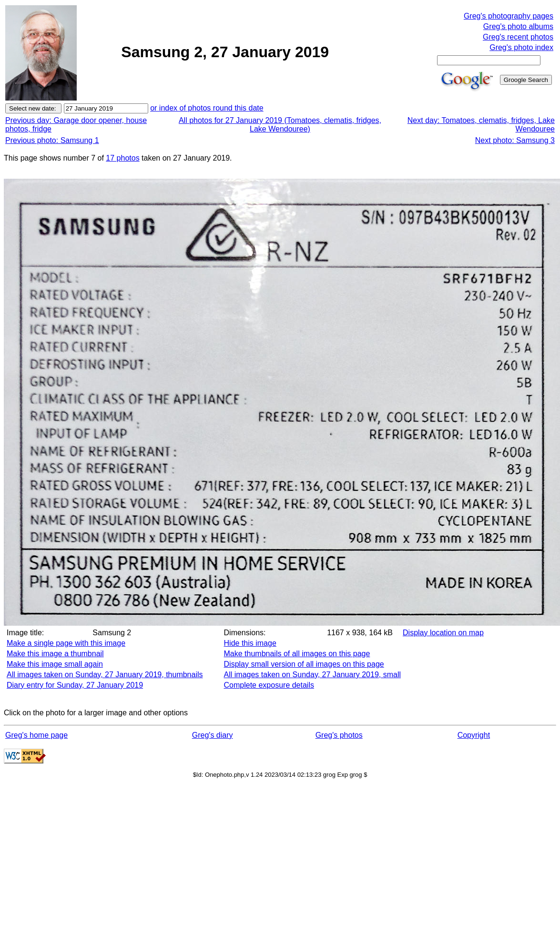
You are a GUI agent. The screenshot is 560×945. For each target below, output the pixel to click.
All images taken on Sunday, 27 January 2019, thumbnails (105, 675)
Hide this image (250, 643)
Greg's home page (36, 735)
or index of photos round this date (207, 108)
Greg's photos (339, 735)
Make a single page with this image (66, 643)
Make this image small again (55, 664)
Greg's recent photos (518, 37)
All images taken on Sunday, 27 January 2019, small (312, 675)
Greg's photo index (521, 47)
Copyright (474, 735)
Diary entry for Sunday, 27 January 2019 (75, 685)
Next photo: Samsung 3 (515, 140)
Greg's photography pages (509, 16)
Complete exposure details (269, 685)
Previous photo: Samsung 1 (52, 140)
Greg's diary (213, 735)
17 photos (122, 158)
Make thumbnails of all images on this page (297, 654)
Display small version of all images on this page (304, 664)
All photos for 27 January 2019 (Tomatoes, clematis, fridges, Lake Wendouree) (280, 125)
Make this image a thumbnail (55, 654)
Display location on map (443, 633)
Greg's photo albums (518, 26)
